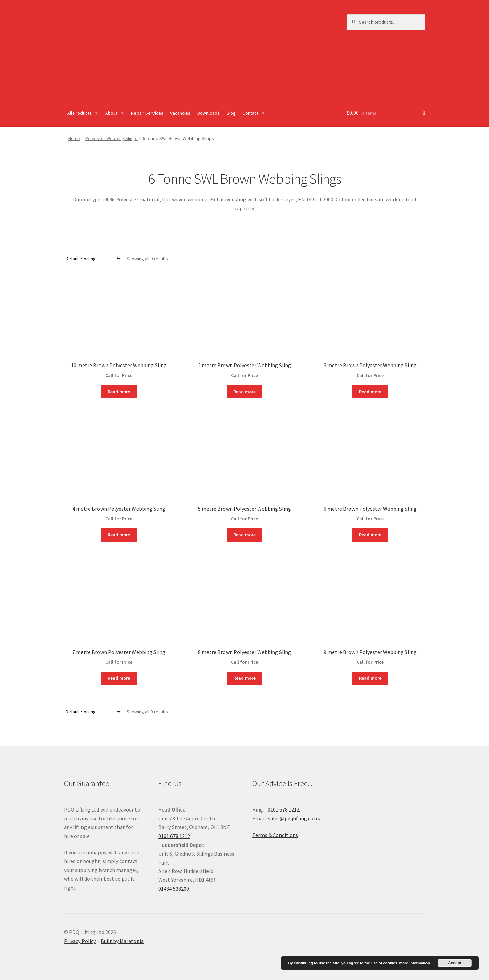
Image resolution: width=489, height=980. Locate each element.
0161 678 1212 (174, 836)
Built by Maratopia (122, 941)
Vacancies (180, 113)
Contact (254, 113)
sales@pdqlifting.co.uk (294, 818)
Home (74, 138)
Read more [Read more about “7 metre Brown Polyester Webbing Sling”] (119, 678)
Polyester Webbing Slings (111, 138)
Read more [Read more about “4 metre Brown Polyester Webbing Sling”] (119, 535)
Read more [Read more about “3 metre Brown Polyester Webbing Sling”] (370, 392)
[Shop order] (93, 259)
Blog (231, 113)
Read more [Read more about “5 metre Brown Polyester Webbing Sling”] (244, 535)
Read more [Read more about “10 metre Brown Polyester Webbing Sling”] (119, 392)
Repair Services (147, 113)
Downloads (209, 113)
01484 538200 (174, 889)
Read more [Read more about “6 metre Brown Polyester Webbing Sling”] (370, 535)
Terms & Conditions (275, 835)
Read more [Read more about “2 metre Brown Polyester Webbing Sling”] (244, 392)
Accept (455, 963)
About (115, 113)
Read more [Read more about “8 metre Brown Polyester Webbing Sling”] (244, 678)
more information (414, 963)
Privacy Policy (80, 941)
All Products (83, 113)
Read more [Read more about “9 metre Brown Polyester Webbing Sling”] (370, 678)
